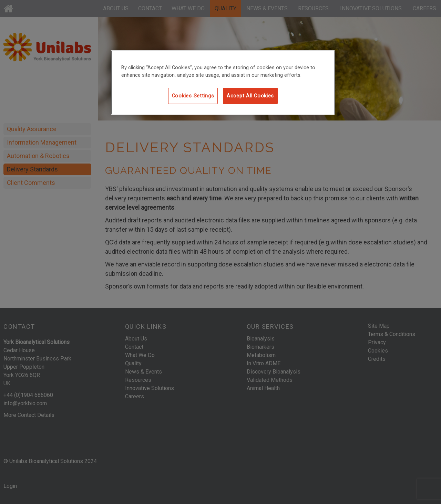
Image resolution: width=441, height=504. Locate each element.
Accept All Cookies (250, 96)
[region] (223, 82)
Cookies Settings (193, 96)
